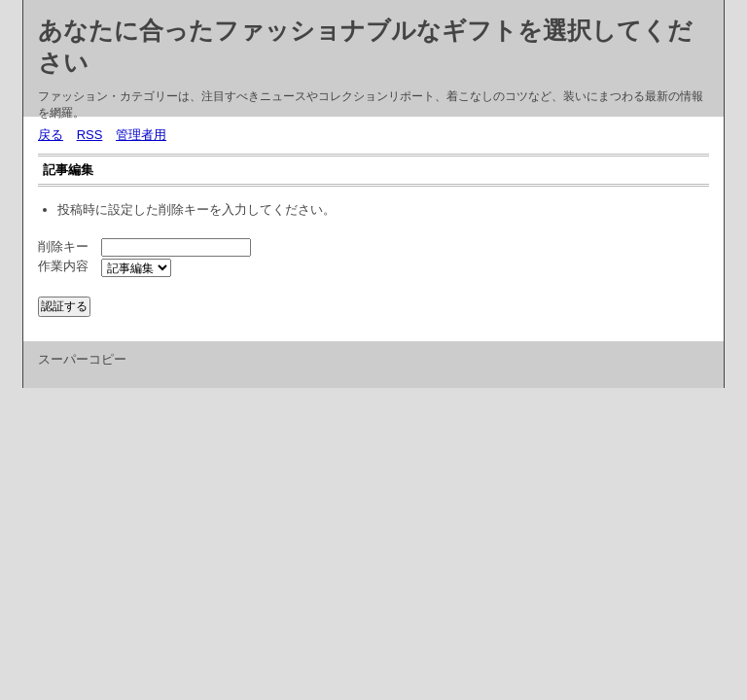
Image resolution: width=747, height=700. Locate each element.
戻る (51, 135)
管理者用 (141, 135)
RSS (90, 135)
